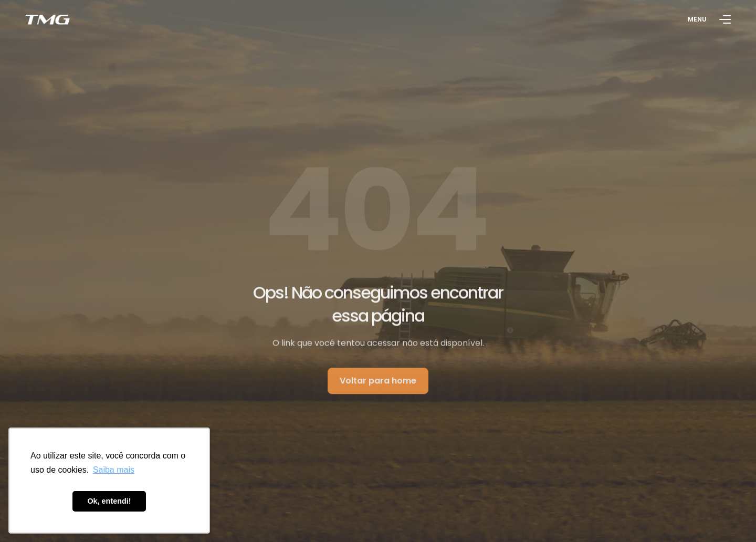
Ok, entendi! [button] (109, 501)
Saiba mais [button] (114, 470)
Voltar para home (378, 383)
